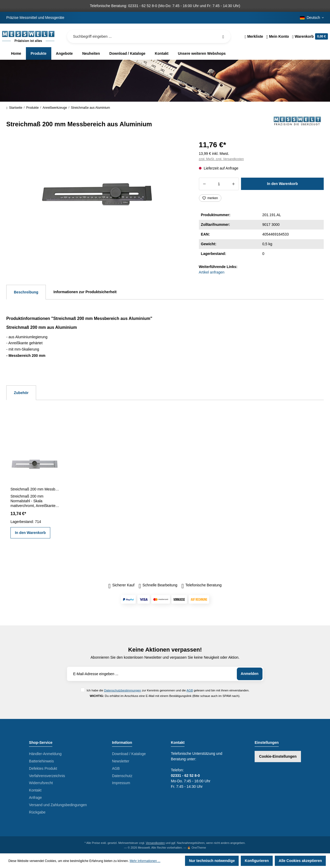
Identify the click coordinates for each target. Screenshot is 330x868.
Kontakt (35, 790)
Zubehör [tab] (21, 393)
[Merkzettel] (254, 36)
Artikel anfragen (212, 272)
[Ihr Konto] (278, 36)
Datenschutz (122, 776)
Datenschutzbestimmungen (123, 690)
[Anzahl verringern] (204, 184)
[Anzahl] (219, 184)
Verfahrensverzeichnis (47, 776)
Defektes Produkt (43, 768)
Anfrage (35, 798)
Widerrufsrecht (41, 783)
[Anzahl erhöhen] (234, 184)
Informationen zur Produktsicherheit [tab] (85, 292)
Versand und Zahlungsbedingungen (58, 805)
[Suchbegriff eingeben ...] (149, 36)
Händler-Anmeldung (45, 754)
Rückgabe (37, 812)
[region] (96, 195)
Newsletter (121, 761)
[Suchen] (223, 36)
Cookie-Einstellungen (278, 756)
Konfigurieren (257, 861)
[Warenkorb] (309, 36)
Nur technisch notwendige (212, 861)
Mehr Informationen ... (145, 861)
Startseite (14, 108)
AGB (190, 690)
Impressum (121, 783)
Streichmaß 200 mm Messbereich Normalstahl (35, 489)
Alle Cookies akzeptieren (300, 861)
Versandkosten (155, 843)
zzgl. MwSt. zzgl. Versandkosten (221, 159)
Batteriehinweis (41, 761)
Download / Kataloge (129, 754)
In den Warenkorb (282, 184)
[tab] (26, 292)
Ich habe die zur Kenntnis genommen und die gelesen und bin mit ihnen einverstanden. (168, 690)
